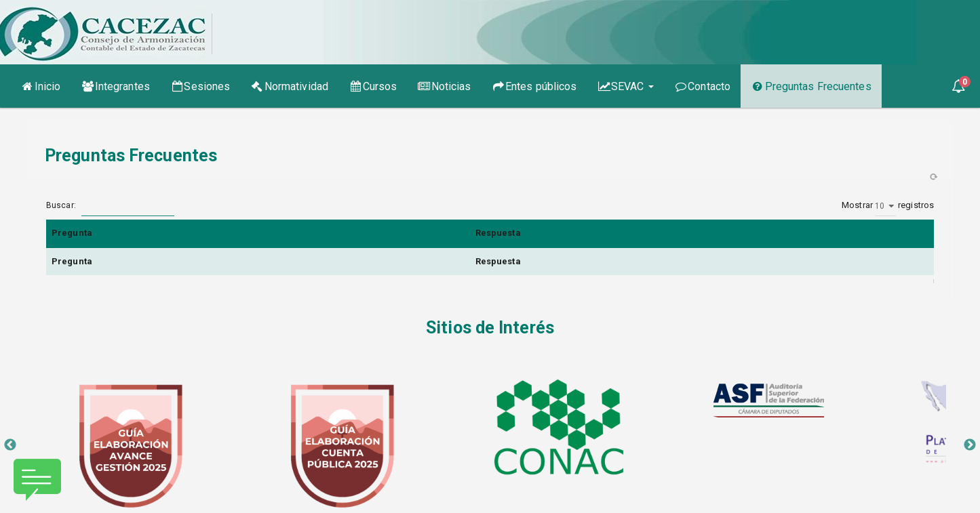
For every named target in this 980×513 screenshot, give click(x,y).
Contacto (702, 86)
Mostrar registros (888, 206)
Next (970, 445)
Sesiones (200, 86)
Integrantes (115, 86)
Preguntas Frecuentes (811, 86)
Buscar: (110, 206)
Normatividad (289, 86)
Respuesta (498, 233)
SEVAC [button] (626, 86)
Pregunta (72, 233)
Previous (10, 445)
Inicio (45, 85)
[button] (958, 86)
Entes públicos (534, 86)
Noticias (444, 86)
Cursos (373, 86)
